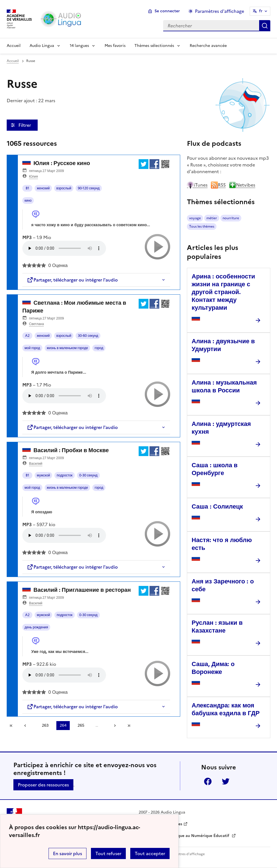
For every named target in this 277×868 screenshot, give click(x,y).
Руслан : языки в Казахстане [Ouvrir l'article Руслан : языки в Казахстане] (217, 627)
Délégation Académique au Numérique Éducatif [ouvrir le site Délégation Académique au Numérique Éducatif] (185, 836)
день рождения (36, 627)
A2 (27, 336)
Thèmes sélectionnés (154, 46)
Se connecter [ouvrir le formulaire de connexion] (167, 11)
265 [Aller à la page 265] (81, 725)
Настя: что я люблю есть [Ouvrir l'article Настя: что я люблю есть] (222, 544)
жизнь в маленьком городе (68, 348)
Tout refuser (108, 853)
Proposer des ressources (43, 785)
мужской (43, 475)
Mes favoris (115, 46)
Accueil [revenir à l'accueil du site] (13, 61)
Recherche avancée (208, 46)
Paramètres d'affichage (186, 854)
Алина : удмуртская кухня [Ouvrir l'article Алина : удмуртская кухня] (221, 428)
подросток (65, 475)
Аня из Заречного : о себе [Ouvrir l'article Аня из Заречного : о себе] (223, 585)
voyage (195, 218)
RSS (218, 185)
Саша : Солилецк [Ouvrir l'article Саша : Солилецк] (217, 506)
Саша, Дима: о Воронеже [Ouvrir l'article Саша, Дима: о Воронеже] (213, 668)
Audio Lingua (42, 46)
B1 (27, 188)
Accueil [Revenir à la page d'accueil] (14, 46)
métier (212, 218)
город (99, 348)
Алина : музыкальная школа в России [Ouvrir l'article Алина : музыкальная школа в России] (224, 386)
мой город (32, 348)
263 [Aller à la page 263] (45, 725)
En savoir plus (68, 853)
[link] (27, 726)
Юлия (33, 177)
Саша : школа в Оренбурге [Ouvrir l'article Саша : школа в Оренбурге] (215, 469)
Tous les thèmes (202, 226)
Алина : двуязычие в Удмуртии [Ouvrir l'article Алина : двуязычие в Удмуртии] (223, 345)
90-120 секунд (89, 188)
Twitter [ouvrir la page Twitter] (226, 781)
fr (261, 11)
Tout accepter (150, 853)
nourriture (231, 218)
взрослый (64, 188)
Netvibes (242, 185)
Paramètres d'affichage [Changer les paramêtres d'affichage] (220, 11)
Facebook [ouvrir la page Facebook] (208, 781)
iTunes (197, 185)
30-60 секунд (88, 336)
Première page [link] (11, 726)
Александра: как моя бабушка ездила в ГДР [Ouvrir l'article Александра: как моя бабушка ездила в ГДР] (226, 709)
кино (28, 201)
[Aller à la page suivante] (113, 726)
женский (43, 188)
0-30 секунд (88, 475)
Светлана (36, 324)
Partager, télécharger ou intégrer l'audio (72, 280)
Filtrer (25, 125)
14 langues (79, 46)
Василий (36, 464)
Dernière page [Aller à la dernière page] (129, 726)
